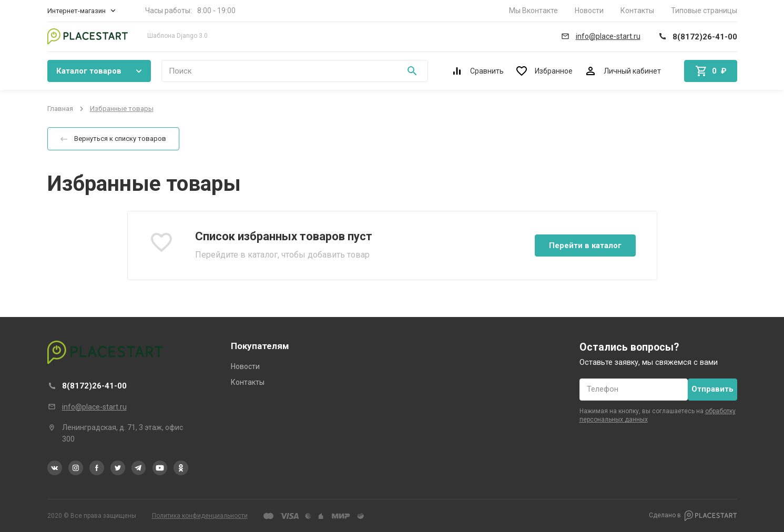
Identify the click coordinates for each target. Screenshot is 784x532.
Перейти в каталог (585, 245)
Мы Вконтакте (533, 11)
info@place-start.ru (94, 407)
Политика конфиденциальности (200, 516)
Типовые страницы (704, 11)
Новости (589, 11)
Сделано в (693, 516)
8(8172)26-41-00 (94, 386)
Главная (60, 109)
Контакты (637, 11)
